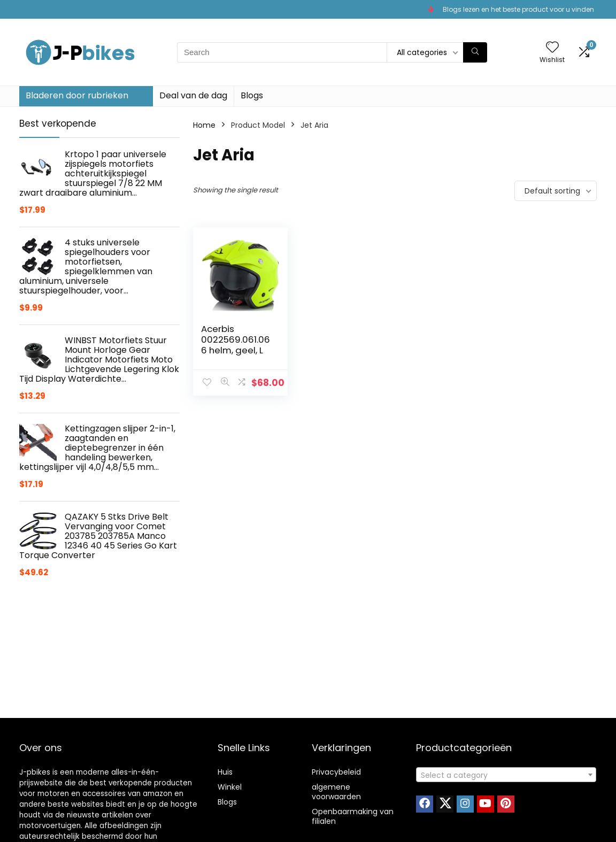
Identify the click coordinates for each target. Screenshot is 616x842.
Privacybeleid (336, 772)
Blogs (252, 95)
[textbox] (506, 775)
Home (204, 125)
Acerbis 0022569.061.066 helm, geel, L (236, 339)
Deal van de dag (193, 95)
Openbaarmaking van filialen (353, 816)
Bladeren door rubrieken (77, 95)
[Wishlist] (552, 48)
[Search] (475, 52)
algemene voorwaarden (336, 792)
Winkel (230, 787)
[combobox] (506, 775)
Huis (225, 772)
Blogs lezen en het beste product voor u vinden (518, 9)
